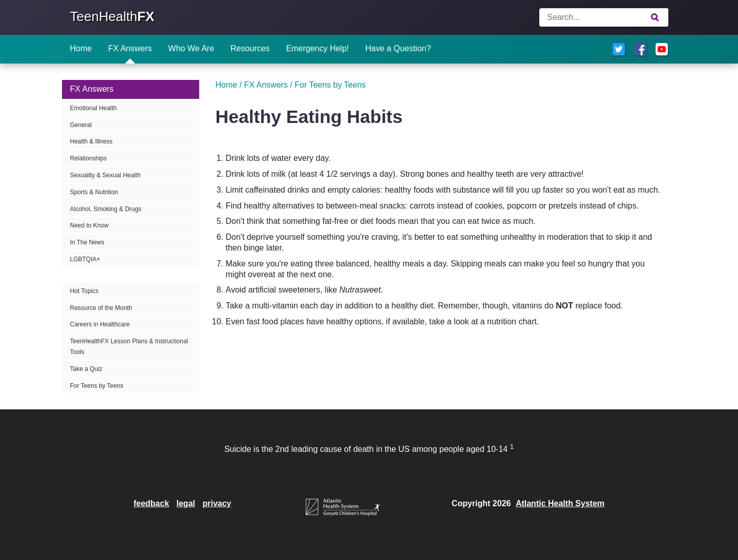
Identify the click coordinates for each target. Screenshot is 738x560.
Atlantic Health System (560, 503)
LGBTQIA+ (85, 259)
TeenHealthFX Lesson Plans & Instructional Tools (129, 347)
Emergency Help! (318, 48)
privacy (217, 503)
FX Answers (130, 48)
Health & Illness (91, 141)
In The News (87, 242)
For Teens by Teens (97, 386)
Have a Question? (398, 48)
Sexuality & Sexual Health (106, 175)
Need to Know (89, 225)
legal (186, 503)
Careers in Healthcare (100, 324)
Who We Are (192, 48)
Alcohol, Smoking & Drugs (106, 209)
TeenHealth (112, 16)
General (81, 125)
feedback (151, 503)
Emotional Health (93, 108)
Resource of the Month (101, 308)
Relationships (89, 158)
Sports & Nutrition (94, 192)
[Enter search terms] (604, 17)
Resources (250, 48)
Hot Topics (85, 291)
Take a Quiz (86, 369)
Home (81, 48)
